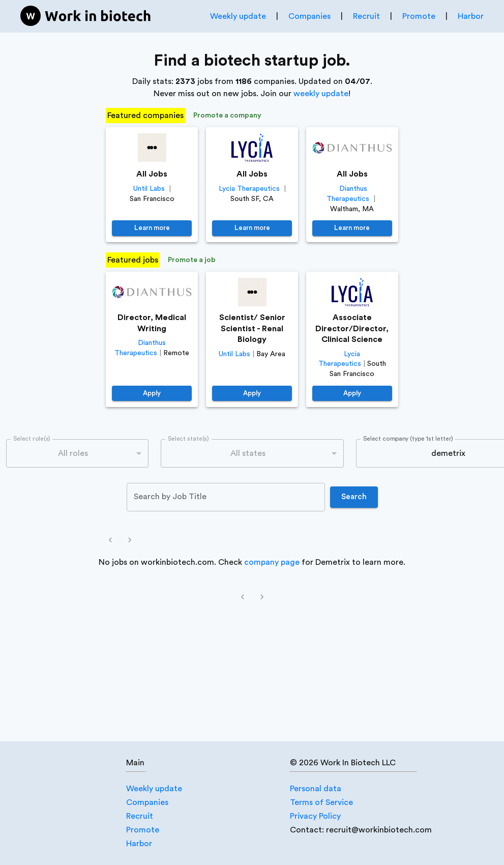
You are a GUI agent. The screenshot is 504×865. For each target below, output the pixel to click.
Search (354, 497)
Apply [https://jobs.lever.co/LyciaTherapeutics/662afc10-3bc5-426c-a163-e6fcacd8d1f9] (352, 394)
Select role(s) (32, 439)
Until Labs (149, 189)
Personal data (316, 789)
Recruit (366, 16)
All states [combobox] (248, 453)
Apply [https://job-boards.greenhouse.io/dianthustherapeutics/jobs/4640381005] (152, 394)
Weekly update (238, 16)
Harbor (471, 16)
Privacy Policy (315, 816)
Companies (309, 16)
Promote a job (192, 260)
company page (272, 562)
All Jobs (152, 174)
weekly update (321, 94)
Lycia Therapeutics (249, 189)
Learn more (152, 228)
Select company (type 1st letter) (408, 439)
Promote (419, 16)
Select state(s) (188, 439)
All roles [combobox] (73, 453)
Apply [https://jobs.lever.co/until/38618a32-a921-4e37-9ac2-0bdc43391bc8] (252, 394)
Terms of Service (321, 802)
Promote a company (227, 116)
